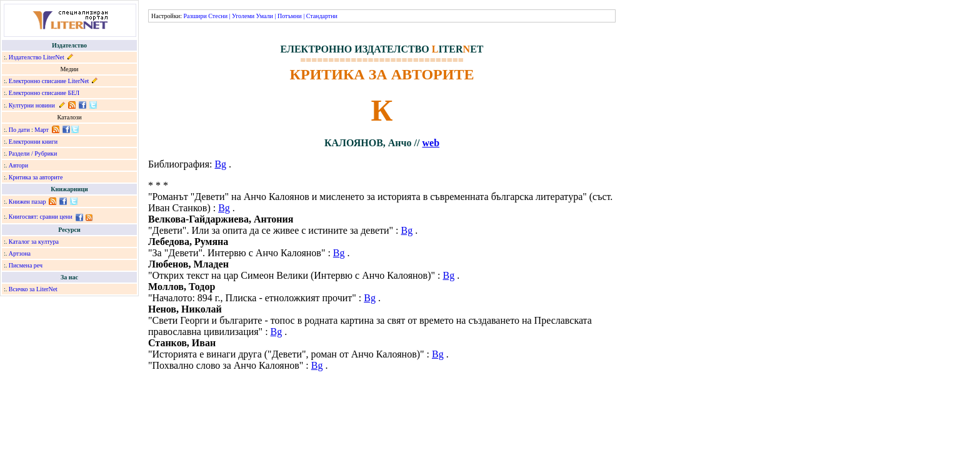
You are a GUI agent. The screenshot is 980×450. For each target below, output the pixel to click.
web (431, 143)
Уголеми (243, 16)
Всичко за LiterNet (33, 289)
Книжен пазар (27, 202)
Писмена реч (26, 265)
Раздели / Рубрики (33, 153)
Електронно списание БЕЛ (44, 93)
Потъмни (290, 16)
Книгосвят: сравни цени (41, 217)
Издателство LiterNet (37, 57)
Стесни (218, 16)
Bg (220, 164)
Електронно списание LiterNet (49, 81)
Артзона (20, 253)
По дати (19, 130)
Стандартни (322, 16)
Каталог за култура (34, 242)
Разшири (195, 16)
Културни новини (32, 105)
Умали (265, 16)
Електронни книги (33, 142)
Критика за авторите (36, 177)
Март (42, 130)
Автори (18, 165)
